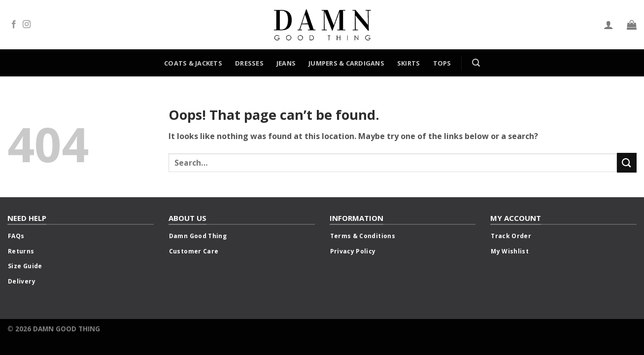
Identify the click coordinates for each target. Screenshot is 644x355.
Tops (442, 63)
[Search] (476, 63)
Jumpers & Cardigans (346, 63)
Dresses (249, 63)
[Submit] (627, 162)
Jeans (286, 63)
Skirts (409, 63)
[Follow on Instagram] (27, 25)
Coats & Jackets (193, 63)
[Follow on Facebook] (14, 25)
